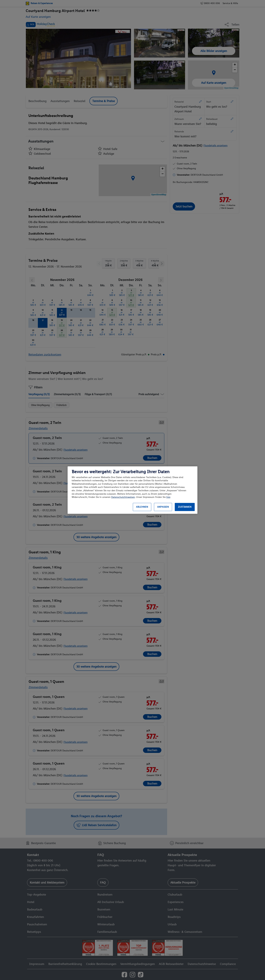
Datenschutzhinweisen (123, 497)
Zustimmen (185, 507)
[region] (132, 490)
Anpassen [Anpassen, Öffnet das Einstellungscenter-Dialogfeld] (163, 507)
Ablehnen (142, 507)
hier (168, 497)
